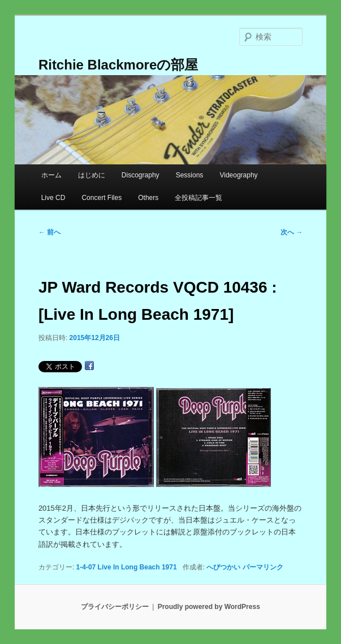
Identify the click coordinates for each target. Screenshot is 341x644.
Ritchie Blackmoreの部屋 (118, 65)
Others (148, 198)
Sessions (190, 175)
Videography (238, 175)
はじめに (92, 175)
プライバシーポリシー (115, 607)
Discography (141, 175)
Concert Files (102, 198)
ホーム (51, 175)
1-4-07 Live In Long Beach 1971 (127, 567)
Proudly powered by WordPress (209, 607)
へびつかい (223, 567)
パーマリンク (263, 567)
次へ (292, 232)
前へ (49, 232)
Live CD (53, 198)
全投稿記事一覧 (198, 198)
